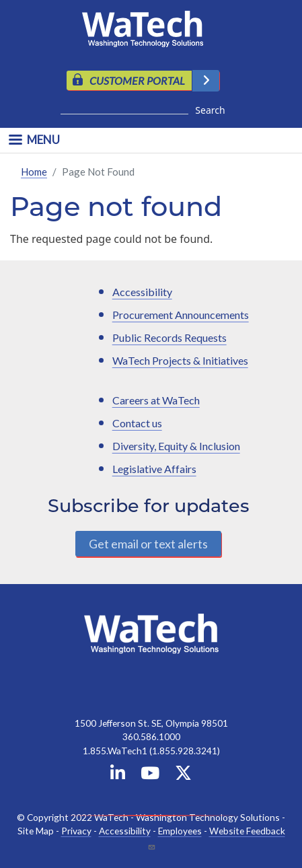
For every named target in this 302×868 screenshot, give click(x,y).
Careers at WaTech (156, 400)
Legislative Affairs (154, 469)
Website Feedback (247, 831)
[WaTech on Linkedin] (118, 775)
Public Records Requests (169, 337)
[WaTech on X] (183, 775)
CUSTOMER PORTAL (137, 80)
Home (34, 172)
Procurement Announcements (181, 315)
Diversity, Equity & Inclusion (176, 446)
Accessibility (142, 292)
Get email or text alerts (148, 544)
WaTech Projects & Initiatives (180, 360)
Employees (180, 831)
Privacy (76, 831)
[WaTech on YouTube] (150, 775)
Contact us (137, 423)
